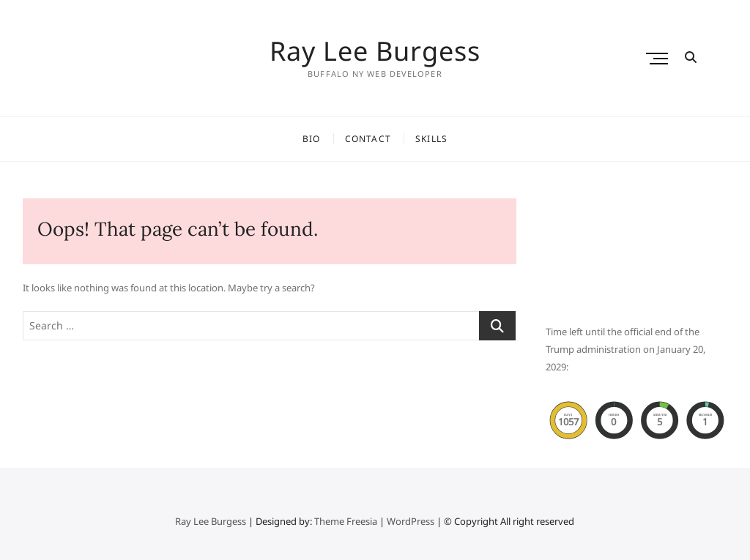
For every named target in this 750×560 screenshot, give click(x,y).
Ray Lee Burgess (375, 51)
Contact (368, 139)
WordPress (411, 521)
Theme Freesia (346, 521)
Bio (312, 139)
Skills (431, 139)
